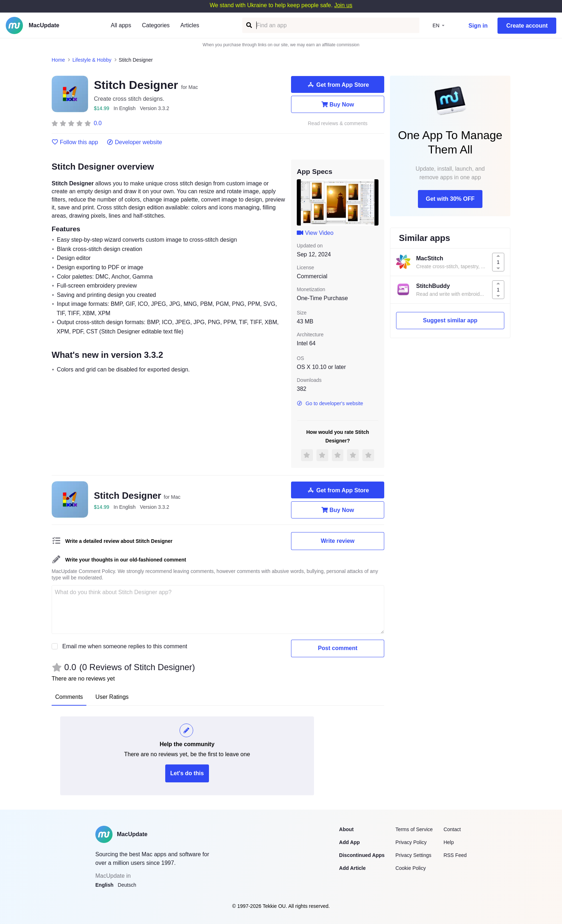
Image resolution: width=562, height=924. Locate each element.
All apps (121, 25)
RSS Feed (455, 855)
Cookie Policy (411, 868)
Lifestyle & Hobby (92, 60)
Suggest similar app (450, 320)
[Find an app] (249, 25)
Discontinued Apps (362, 855)
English (104, 885)
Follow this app (75, 142)
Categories (156, 25)
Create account (527, 26)
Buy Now (337, 104)
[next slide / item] (373, 202)
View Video (315, 233)
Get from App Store (338, 85)
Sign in (478, 26)
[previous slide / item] (302, 202)
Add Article (352, 868)
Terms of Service (414, 829)
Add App (349, 842)
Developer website (135, 142)
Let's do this (187, 773)
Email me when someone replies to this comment (125, 646)
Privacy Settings (413, 855)
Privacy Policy (411, 842)
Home (58, 60)
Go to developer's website (330, 403)
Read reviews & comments (338, 124)
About (346, 829)
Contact (452, 829)
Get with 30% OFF (450, 199)
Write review (338, 541)
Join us (343, 5)
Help (449, 842)
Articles (190, 25)
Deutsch (127, 885)
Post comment (338, 648)
